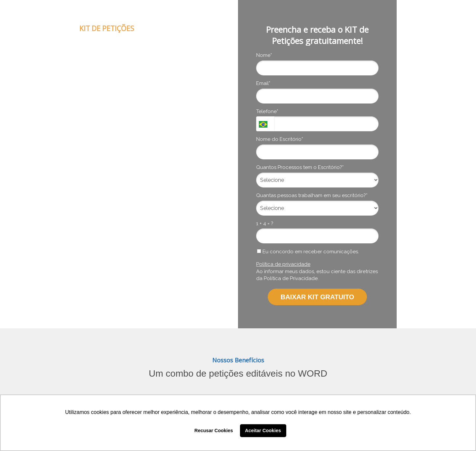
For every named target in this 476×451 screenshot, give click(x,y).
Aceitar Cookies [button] (263, 430)
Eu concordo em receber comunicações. (308, 252)
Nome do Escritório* (280, 139)
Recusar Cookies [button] (214, 430)
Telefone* (267, 111)
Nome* (264, 55)
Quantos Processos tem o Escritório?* (300, 167)
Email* (263, 83)
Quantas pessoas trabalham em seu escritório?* (312, 195)
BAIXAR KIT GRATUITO (317, 297)
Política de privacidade (283, 264)
